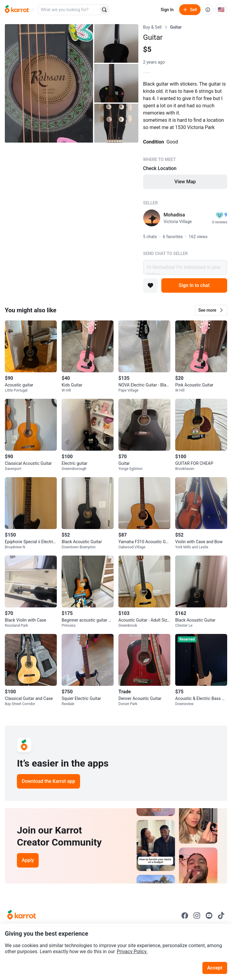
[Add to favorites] (150, 285)
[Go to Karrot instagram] (197, 915)
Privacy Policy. (132, 952)
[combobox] (69, 10)
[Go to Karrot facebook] (185, 915)
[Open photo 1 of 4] (49, 83)
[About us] (208, 10)
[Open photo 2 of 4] (116, 43)
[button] (211, 310)
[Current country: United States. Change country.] (221, 10)
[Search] (104, 10)
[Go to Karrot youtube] (209, 915)
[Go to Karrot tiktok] (221, 915)
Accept (215, 968)
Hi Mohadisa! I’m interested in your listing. (185, 267)
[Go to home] (17, 10)
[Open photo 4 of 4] (116, 123)
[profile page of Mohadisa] (152, 218)
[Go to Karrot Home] (22, 915)
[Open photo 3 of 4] (116, 83)
